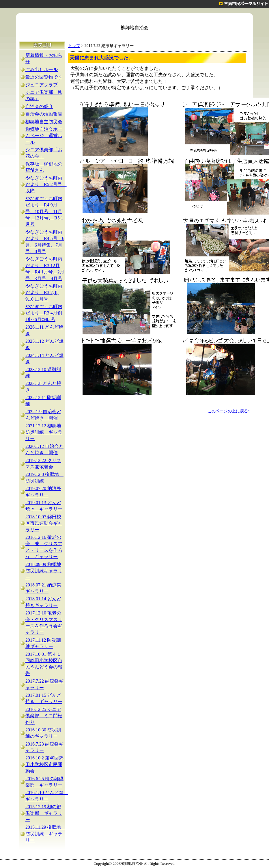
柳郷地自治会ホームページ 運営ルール (44, 136)
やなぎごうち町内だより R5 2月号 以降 (46, 185)
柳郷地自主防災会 (44, 122)
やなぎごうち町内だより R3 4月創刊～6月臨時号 (44, 313)
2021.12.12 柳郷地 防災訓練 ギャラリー (46, 432)
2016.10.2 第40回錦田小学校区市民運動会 (44, 764)
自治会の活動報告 (44, 114)
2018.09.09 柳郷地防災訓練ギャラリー (44, 571)
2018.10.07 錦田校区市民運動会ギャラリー (44, 523)
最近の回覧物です (44, 77)
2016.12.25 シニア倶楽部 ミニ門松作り (44, 716)
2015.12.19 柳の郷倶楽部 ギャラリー (44, 813)
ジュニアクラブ (42, 85)
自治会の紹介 (39, 106)
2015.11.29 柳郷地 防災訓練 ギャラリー (45, 834)
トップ (74, 46)
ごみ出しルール (42, 69)
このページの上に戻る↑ (229, 411)
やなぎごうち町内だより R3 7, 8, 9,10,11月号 (44, 293)
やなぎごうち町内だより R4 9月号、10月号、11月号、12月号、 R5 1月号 (44, 212)
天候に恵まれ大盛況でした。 (101, 58)
